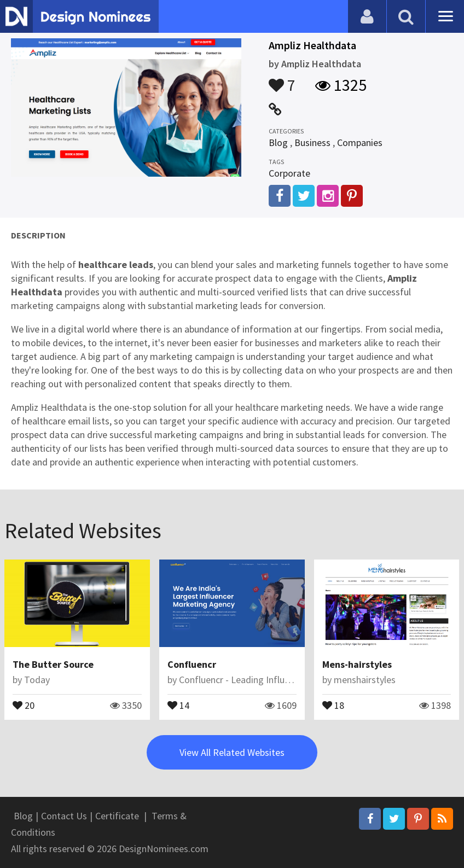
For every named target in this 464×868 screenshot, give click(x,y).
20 (24, 704)
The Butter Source (53, 664)
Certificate (117, 816)
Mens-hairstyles (357, 664)
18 (333, 704)
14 (178, 704)
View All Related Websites (232, 752)
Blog (278, 142)
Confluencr (192, 664)
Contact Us (64, 816)
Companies (360, 142)
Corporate (289, 173)
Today (37, 680)
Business (312, 142)
